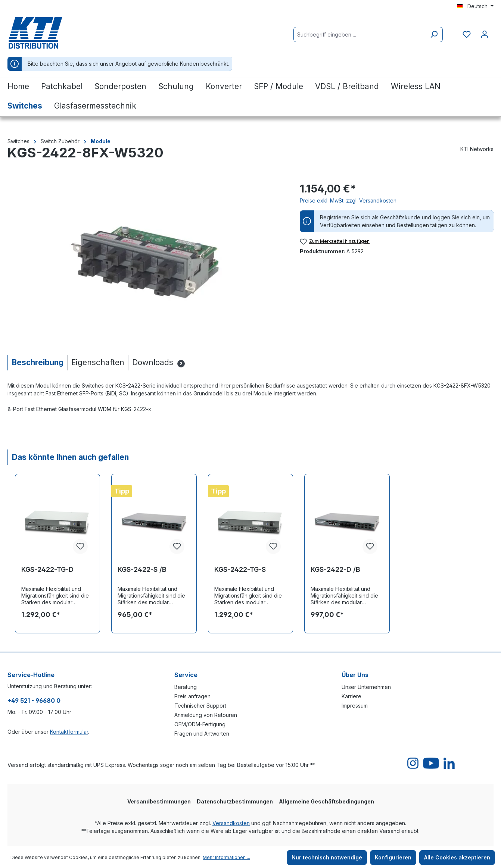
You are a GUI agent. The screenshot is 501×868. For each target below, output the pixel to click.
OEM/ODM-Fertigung (200, 724)
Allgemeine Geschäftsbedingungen (326, 801)
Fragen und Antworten (202, 734)
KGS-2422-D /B (335, 569)
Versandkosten (231, 823)
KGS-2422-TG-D (47, 569)
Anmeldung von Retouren (206, 715)
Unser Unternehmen (366, 687)
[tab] (37, 362)
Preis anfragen (192, 696)
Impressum (355, 706)
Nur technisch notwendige (327, 857)
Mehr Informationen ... (226, 857)
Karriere (351, 696)
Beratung (186, 687)
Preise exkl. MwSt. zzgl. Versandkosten (348, 200)
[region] (146, 261)
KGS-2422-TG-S (240, 569)
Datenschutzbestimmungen (235, 801)
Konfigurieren (393, 857)
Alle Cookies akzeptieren (457, 857)
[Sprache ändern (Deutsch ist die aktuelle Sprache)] (475, 6)
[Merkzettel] (467, 34)
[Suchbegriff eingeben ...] (360, 35)
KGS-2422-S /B (142, 569)
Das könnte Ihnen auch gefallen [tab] (70, 457)
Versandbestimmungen (159, 801)
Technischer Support (200, 706)
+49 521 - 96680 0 (34, 701)
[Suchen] (434, 35)
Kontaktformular (69, 732)
